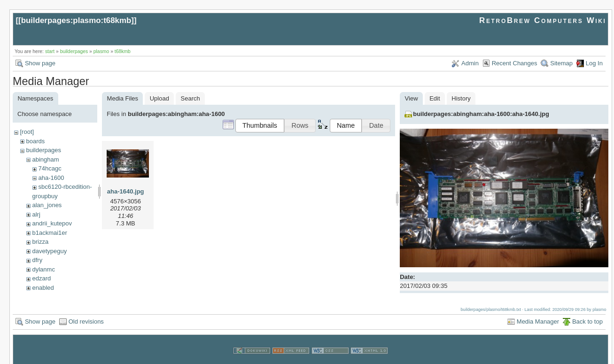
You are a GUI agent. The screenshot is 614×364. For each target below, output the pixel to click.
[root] (27, 132)
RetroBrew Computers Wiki (543, 20)
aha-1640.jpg (126, 191)
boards (35, 141)
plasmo (101, 51)
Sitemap (561, 63)
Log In (594, 63)
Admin (470, 63)
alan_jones (47, 205)
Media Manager (538, 313)
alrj (36, 214)
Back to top (587, 313)
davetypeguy (49, 251)
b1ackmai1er (49, 233)
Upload (159, 98)
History (461, 98)
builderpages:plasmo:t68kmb (76, 20)
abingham (45, 159)
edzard (41, 278)
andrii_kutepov (52, 223)
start (50, 51)
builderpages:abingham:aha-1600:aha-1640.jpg (481, 114)
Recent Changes (515, 63)
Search (190, 98)
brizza (40, 242)
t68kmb (123, 51)
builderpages (74, 51)
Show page (40, 63)
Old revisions (86, 313)
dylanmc (43, 269)
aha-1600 (51, 178)
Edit (435, 98)
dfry (37, 260)
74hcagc (50, 168)
